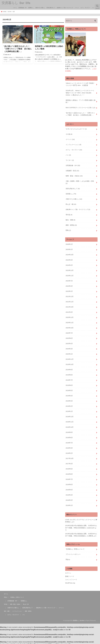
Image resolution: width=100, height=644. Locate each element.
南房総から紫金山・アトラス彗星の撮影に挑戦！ (81, 101)
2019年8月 (69, 374)
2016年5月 (69, 488)
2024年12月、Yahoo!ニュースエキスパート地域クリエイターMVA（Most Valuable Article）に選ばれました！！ (80, 93)
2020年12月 (70, 317)
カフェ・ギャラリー (85, 8)
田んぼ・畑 (71, 204)
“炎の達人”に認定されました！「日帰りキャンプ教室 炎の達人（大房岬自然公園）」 (80, 114)
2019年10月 (70, 364)
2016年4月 (69, 494)
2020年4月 (69, 343)
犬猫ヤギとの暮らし (40, 8)
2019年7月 (69, 379)
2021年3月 (69, 311)
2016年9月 (69, 468)
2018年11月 (70, 421)
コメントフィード (71, 578)
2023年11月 (70, 275)
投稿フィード (70, 575)
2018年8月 (69, 436)
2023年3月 (69, 285)
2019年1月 (69, 410)
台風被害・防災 (72, 170)
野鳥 (68, 230)
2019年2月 (69, 405)
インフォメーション (73, 144)
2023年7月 (69, 280)
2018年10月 (70, 426)
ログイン (68, 572)
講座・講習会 (71, 225)
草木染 (69, 214)
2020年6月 (69, 337)
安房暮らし (31, 8)
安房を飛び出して (51, 8)
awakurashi (91, 526)
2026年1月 (69, 244)
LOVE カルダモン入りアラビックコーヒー (79, 518)
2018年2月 (69, 452)
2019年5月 (69, 390)
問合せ (68, 558)
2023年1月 (69, 291)
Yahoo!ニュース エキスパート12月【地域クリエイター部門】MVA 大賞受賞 (80, 84)
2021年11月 (70, 301)
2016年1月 (69, 504)
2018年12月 (70, 416)
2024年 (10, 12)
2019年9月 (69, 369)
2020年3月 (69, 348)
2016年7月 (69, 478)
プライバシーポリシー (73, 553)
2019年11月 (70, 358)
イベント (77, 8)
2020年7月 (69, 332)
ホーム (15, 8)
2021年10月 (70, 306)
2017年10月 (70, 457)
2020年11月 (70, 322)
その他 (69, 134)
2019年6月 (69, 384)
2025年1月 (69, 249)
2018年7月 (69, 442)
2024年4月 (69, 259)
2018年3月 (69, 447)
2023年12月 (70, 270)
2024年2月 (69, 265)
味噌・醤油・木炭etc (74, 176)
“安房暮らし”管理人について (75, 548)
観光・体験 (70, 220)
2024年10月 (70, 254)
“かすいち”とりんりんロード (76, 129)
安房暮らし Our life (16, 3)
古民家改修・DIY (23, 8)
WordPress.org (70, 581)
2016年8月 (69, 473)
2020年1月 (69, 353)
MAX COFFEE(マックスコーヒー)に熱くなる (81, 107)
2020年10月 (70, 327)
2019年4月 (69, 395)
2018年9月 (69, 431)
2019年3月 (69, 400)
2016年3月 (69, 499)
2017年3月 (69, 462)
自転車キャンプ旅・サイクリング (65, 8)
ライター (70, 160)
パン (93, 8)
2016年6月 (69, 483)
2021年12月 (70, 296)
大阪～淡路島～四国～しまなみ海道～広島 (80, 182)
